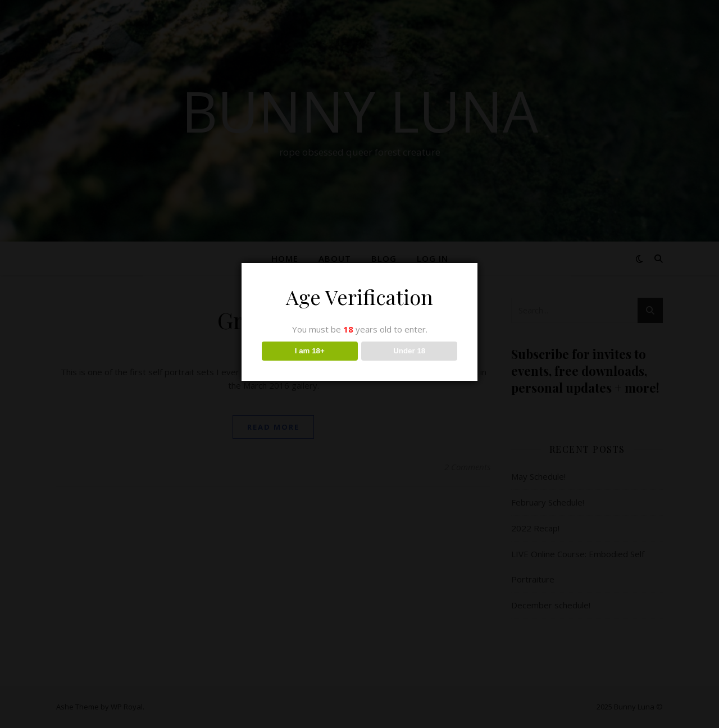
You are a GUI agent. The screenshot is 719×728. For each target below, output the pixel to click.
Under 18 (409, 351)
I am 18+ (310, 351)
